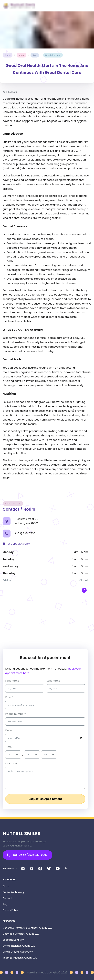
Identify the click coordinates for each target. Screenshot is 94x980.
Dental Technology (14, 892)
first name (12, 681)
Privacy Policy (10, 910)
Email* (9, 697)
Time (8, 747)
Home (8, 55)
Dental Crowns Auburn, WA (18, 952)
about (21, 55)
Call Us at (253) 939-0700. (27, 855)
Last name (53, 681)
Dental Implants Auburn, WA (19, 946)
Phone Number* (16, 714)
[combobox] (8, 755)
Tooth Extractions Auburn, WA (20, 958)
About (6, 886)
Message (11, 764)
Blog (5, 904)
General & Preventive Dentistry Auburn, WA (27, 928)
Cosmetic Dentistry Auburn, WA (21, 934)
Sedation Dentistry (13, 940)
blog (35, 55)
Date (8, 730)
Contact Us (9, 898)
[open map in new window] (84, 590)
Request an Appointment (45, 799)
